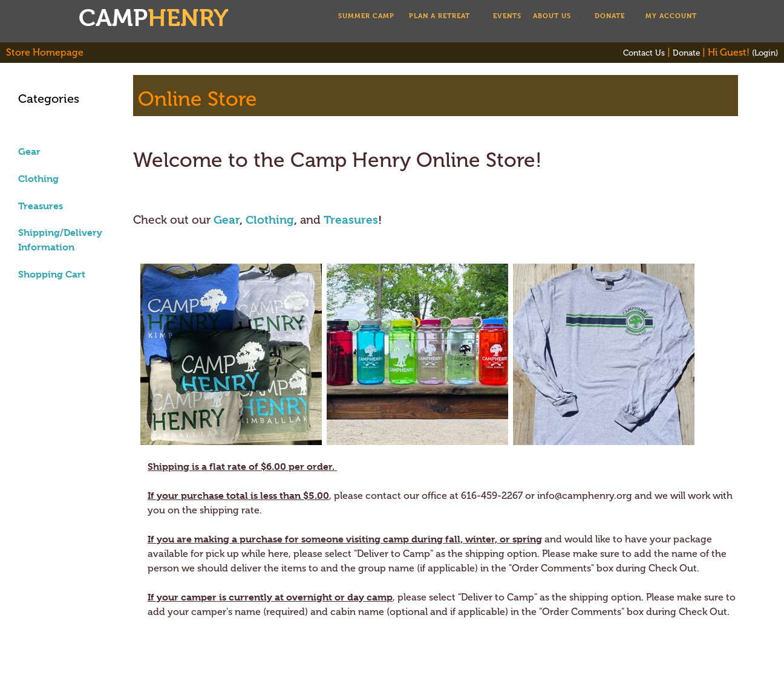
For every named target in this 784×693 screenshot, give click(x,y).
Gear (29, 151)
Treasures (41, 206)
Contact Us (644, 53)
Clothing (38, 179)
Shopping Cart (52, 274)
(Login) (765, 53)
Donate (686, 53)
